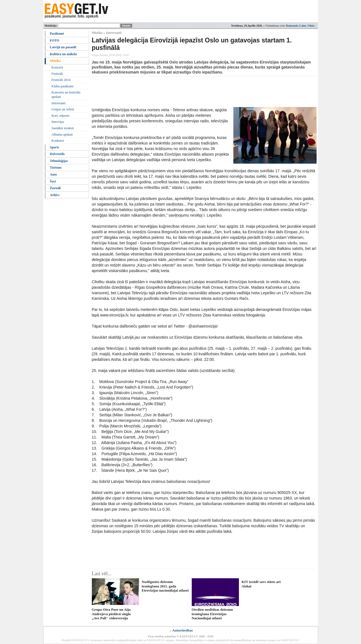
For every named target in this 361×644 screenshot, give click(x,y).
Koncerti (57, 67)
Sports (55, 147)
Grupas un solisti (63, 109)
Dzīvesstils (57, 154)
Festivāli (57, 74)
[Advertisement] (193, 92)
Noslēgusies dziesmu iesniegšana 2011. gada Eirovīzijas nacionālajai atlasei (165, 586)
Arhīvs (55, 195)
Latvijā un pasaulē (63, 47)
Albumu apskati (62, 135)
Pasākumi (57, 34)
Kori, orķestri (61, 116)
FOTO (55, 40)
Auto (53, 174)
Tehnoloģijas (59, 161)
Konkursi (58, 141)
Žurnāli (55, 188)
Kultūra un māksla (63, 54)
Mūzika (55, 61)
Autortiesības (182, 630)
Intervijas (58, 122)
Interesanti (59, 103)
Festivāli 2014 (61, 80)
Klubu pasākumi (63, 86)
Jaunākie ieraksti (63, 128)
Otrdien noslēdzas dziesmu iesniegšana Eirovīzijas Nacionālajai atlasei (212, 614)
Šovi (53, 181)
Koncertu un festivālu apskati (66, 95)
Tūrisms (56, 168)
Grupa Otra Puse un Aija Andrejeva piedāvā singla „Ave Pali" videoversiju (111, 614)
